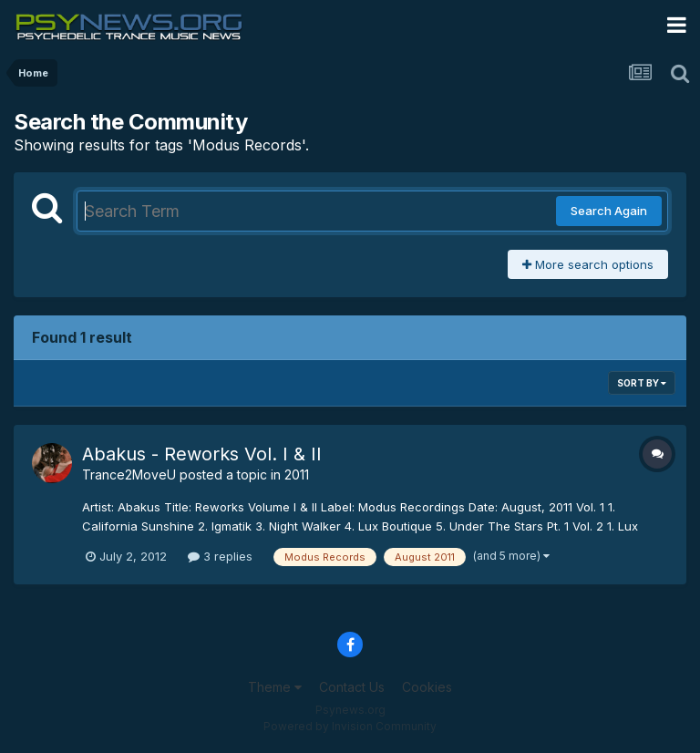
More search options (588, 264)
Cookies (427, 687)
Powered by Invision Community (350, 726)
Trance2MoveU (129, 474)
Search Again (609, 211)
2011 (297, 474)
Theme (275, 687)
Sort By (642, 383)
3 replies (220, 556)
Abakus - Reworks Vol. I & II (202, 454)
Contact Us (352, 687)
